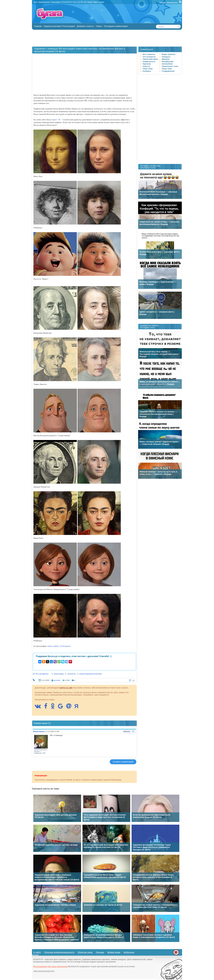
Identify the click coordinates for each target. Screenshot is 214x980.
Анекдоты (166, 57)
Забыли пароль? (44, 2)
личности (71, 674)
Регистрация (56, 2)
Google (90, 2)
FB (82, 2)
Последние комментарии (116, 26)
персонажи (59, 674)
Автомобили (167, 64)
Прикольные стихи (170, 66)
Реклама (162, 2)
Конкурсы (147, 71)
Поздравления (168, 71)
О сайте (37, 952)
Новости (146, 66)
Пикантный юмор (150, 59)
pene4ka (57, 680)
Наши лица (148, 69)
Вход (36, 2)
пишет (54, 120)
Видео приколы (169, 54)
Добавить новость (85, 26)
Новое (99, 26)
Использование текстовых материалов (50, 966)
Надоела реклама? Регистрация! (59, 26)
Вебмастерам (114, 952)
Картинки (147, 64)
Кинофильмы (168, 62)
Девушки (166, 59)
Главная (38, 26)
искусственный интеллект (91, 674)
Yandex (102, 2)
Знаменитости (149, 62)
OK (85, 2)
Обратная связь (172, 2)
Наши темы (167, 69)
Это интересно (42, 674)
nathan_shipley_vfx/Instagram (59, 646)
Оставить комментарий (123, 762)
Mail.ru (96, 2)
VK (79, 2)
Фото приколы (149, 54)
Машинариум (39, 731)
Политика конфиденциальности (59, 952)
